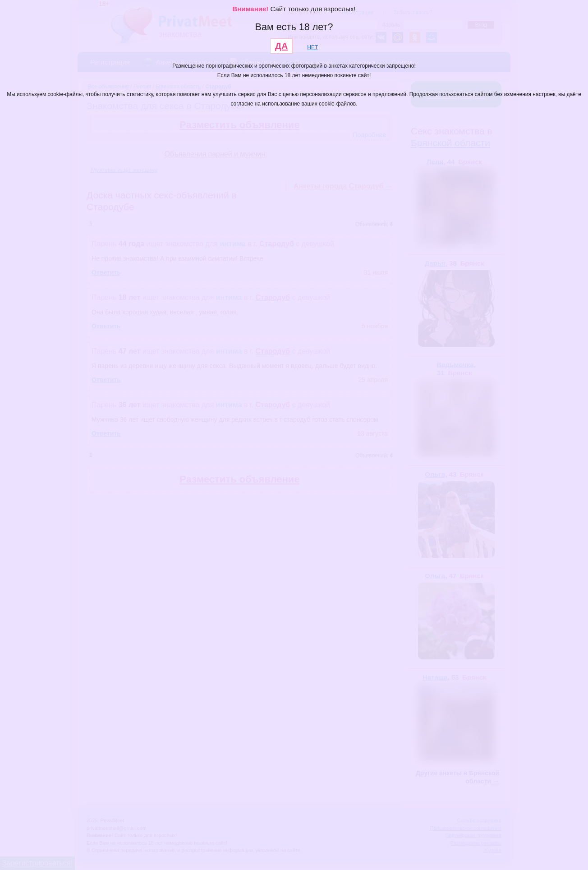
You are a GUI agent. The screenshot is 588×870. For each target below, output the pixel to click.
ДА (282, 46)
